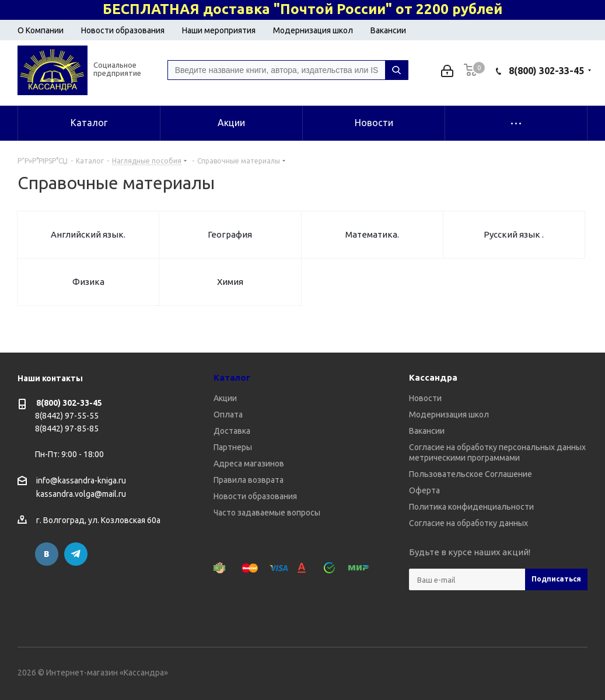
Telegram (76, 554)
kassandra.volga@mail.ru (81, 494)
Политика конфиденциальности (471, 507)
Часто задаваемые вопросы (267, 513)
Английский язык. (88, 234)
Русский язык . (514, 234)
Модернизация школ (313, 30)
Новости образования (123, 30)
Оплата (228, 415)
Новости (425, 398)
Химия (230, 282)
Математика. (372, 234)
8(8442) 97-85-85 (67, 429)
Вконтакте (47, 554)
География (230, 234)
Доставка (232, 431)
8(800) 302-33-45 (546, 71)
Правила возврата (249, 480)
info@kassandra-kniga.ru (81, 480)
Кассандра (433, 377)
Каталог (232, 377)
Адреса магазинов (249, 464)
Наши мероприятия (219, 30)
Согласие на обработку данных (468, 523)
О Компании (41, 30)
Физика (88, 282)
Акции (225, 398)
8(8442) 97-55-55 (67, 416)
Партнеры (233, 447)
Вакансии (388, 30)
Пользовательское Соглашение (471, 474)
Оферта (424, 490)
